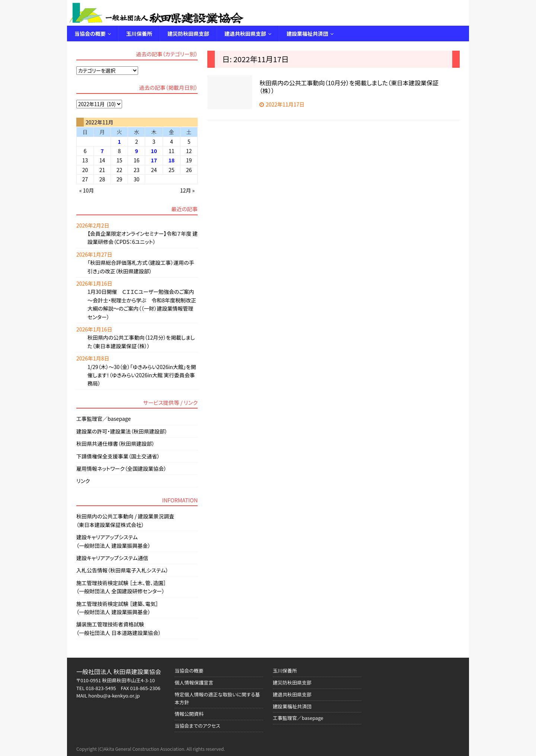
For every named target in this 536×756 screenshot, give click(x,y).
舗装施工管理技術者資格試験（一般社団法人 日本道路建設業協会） (119, 628)
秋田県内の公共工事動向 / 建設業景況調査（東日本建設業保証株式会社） (125, 520)
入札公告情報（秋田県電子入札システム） (122, 570)
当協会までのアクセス (197, 726)
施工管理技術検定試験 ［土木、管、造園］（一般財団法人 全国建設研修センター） (121, 587)
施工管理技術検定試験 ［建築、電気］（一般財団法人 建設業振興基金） (117, 608)
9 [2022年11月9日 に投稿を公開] (137, 151)
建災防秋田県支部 (188, 34)
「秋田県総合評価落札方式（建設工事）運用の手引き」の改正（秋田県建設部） (141, 267)
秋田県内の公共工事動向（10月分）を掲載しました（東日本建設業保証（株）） (349, 87)
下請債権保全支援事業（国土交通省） (118, 456)
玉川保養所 (139, 34)
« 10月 (87, 190)
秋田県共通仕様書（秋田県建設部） (115, 444)
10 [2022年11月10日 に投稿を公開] (154, 151)
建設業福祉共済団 (307, 34)
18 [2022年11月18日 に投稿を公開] (172, 160)
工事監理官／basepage (103, 419)
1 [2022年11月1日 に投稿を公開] (119, 142)
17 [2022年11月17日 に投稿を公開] (154, 160)
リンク (83, 481)
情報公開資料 (189, 714)
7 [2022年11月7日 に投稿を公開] (102, 151)
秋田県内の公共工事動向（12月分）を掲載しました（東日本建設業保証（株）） (141, 342)
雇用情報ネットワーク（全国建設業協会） (121, 468)
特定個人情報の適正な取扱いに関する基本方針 (217, 698)
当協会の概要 (90, 34)
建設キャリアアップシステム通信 (112, 558)
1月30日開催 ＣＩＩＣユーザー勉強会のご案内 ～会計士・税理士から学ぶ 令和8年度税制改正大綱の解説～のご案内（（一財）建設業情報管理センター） (142, 304)
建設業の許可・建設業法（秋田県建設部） (122, 431)
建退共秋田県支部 (245, 34)
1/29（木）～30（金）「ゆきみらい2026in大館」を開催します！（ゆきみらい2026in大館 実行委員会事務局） (142, 375)
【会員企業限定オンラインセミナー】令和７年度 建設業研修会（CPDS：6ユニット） (143, 238)
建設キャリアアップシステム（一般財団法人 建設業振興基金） (113, 541)
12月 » (187, 190)
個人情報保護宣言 (194, 682)
